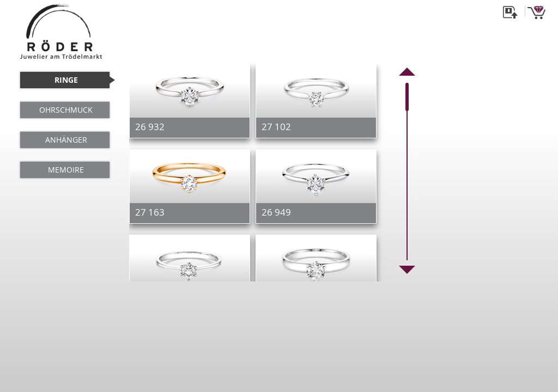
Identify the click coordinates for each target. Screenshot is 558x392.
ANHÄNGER (66, 140)
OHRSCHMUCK (66, 110)
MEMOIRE (66, 170)
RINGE (66, 80)
